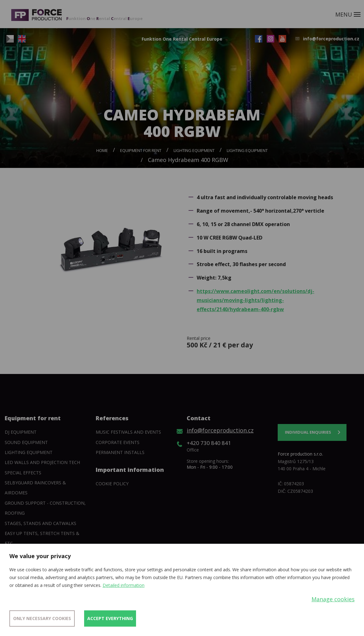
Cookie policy (112, 484)
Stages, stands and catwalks (40, 523)
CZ (10, 39)
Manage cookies (333, 599)
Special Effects (23, 473)
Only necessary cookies (42, 618)
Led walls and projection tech (42, 462)
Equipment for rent (141, 150)
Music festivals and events (128, 432)
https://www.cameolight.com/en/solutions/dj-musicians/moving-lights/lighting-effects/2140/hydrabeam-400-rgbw (255, 300)
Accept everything (110, 618)
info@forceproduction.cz (331, 39)
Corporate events (118, 442)
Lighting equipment (194, 150)
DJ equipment (21, 432)
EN (22, 39)
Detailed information (124, 585)
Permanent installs (120, 452)
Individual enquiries (308, 432)
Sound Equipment (26, 442)
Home (102, 150)
